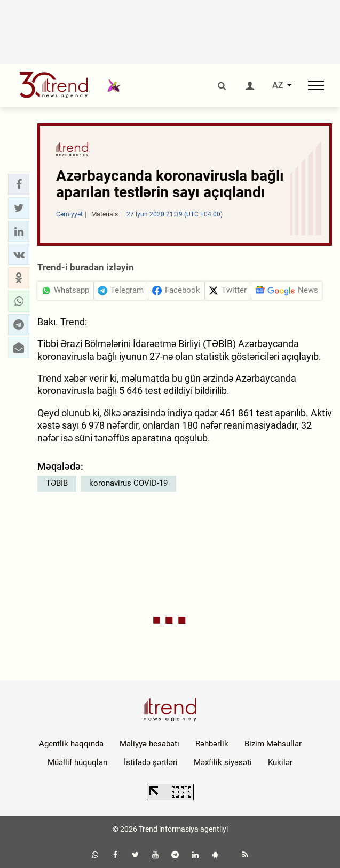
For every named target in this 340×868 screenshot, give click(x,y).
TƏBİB (57, 483)
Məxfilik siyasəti (223, 762)
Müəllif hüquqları (78, 762)
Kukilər (280, 762)
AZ (278, 85)
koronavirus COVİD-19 (128, 483)
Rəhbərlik (212, 744)
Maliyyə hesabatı (149, 744)
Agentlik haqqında (71, 744)
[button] (19, 184)
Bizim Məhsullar (273, 744)
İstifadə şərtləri (151, 762)
